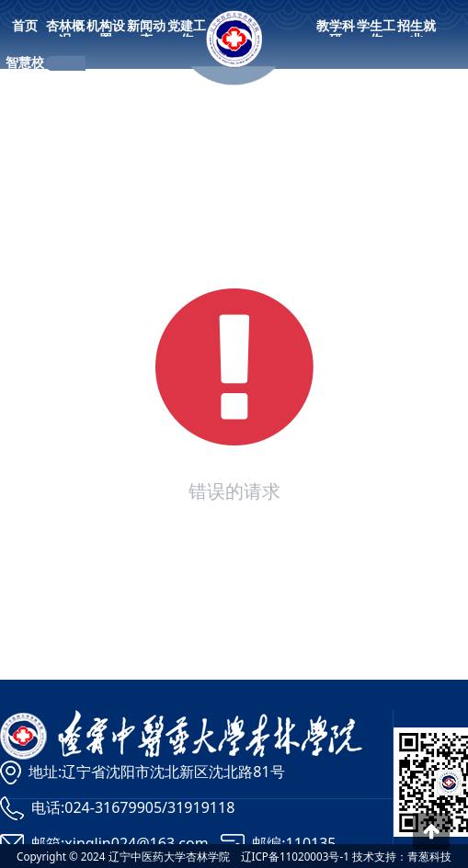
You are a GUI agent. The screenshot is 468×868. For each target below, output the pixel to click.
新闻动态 (146, 32)
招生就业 (417, 32)
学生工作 (376, 32)
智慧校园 (25, 69)
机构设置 (106, 32)
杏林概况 (65, 32)
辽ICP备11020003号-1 (295, 856)
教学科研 (336, 32)
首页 (25, 25)
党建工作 (187, 32)
